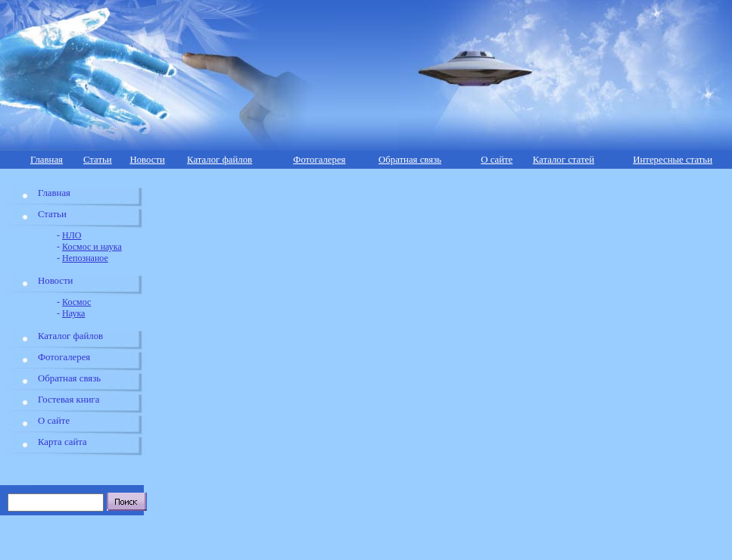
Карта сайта (62, 442)
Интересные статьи (673, 160)
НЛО (72, 235)
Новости (147, 160)
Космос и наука (92, 247)
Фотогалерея (319, 160)
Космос (76, 302)
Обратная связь (410, 160)
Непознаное (85, 258)
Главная (47, 160)
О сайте (497, 160)
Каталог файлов (220, 160)
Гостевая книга (69, 400)
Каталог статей (564, 160)
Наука (73, 313)
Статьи (98, 160)
